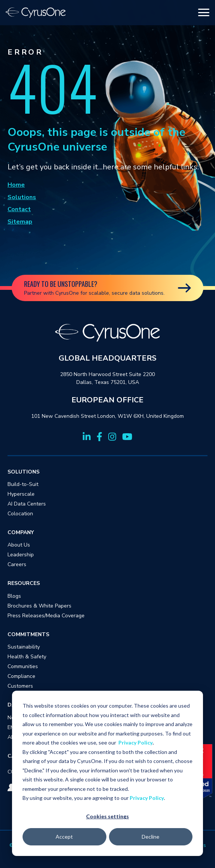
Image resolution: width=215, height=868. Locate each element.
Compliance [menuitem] (21, 676)
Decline (151, 837)
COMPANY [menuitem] (21, 532)
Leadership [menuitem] (21, 555)
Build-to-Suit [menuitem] (23, 484)
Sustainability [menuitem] (24, 647)
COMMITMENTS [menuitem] (28, 634)
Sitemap (20, 222)
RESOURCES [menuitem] (24, 583)
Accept (64, 837)
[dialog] (107, 773)
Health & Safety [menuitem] (27, 657)
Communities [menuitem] (23, 666)
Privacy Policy (136, 742)
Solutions (22, 197)
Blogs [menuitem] (14, 596)
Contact (19, 209)
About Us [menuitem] (19, 545)
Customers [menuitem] (20, 686)
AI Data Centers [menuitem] (27, 504)
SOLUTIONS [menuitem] (23, 472)
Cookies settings (107, 816)
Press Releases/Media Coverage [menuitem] (46, 616)
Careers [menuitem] (17, 564)
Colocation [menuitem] (20, 514)
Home (16, 185)
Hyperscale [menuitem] (21, 494)
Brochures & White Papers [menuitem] (39, 606)
